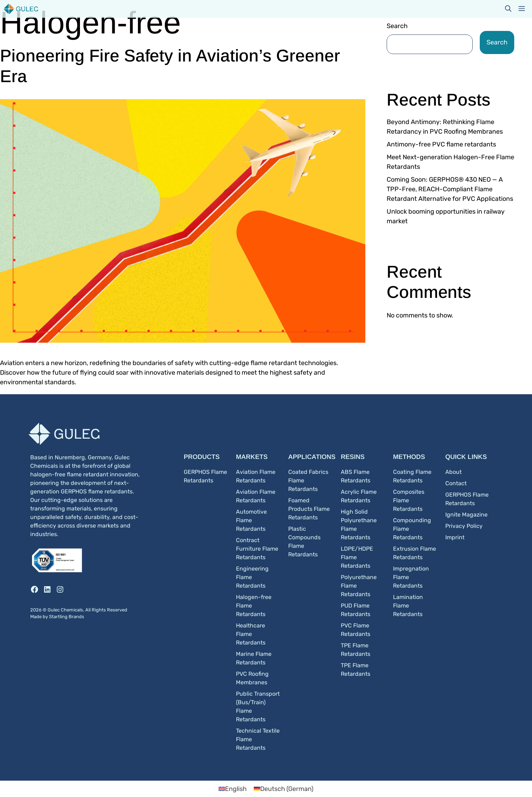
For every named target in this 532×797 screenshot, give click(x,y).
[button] (508, 9)
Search (397, 26)
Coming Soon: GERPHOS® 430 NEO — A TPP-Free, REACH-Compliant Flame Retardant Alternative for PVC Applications (450, 189)
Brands (76, 617)
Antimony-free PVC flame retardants (441, 144)
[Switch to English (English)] (233, 789)
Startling (59, 617)
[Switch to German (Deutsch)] (284, 789)
